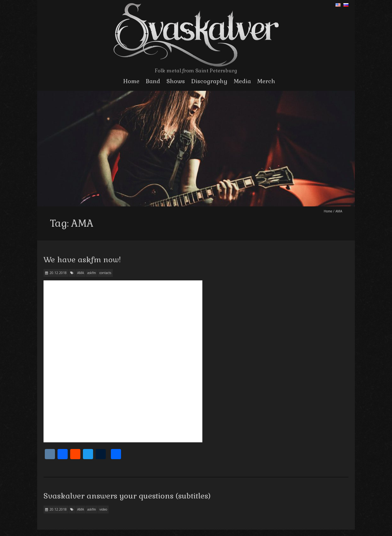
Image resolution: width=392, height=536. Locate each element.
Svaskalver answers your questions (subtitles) (127, 496)
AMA (81, 273)
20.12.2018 (58, 273)
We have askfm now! (82, 260)
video (103, 509)
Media (242, 81)
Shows (176, 81)
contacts (105, 273)
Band (153, 81)
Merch (266, 81)
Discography (209, 81)
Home (131, 81)
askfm (92, 273)
